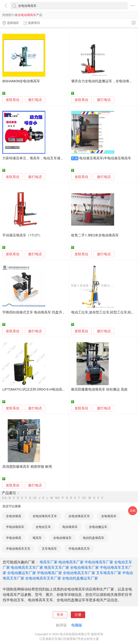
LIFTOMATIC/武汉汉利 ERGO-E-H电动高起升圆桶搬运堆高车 (48, 389)
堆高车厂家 (49, 562)
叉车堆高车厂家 (109, 573)
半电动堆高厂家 (49, 573)
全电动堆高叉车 (79, 516)
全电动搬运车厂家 (22, 573)
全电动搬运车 (98, 527)
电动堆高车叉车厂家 (27, 567)
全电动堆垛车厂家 (84, 567)
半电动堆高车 (15, 527)
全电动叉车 (43, 527)
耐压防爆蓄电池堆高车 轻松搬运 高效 (99, 389)
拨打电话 (35, 100)
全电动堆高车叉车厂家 (43, 578)
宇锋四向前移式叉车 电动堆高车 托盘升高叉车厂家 (41, 312)
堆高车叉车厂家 (57, 567)
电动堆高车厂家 (71, 562)
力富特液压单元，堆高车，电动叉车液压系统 (36, 158)
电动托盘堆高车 (94, 538)
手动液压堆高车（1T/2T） (22, 235)
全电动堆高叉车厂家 (79, 573)
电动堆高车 (70, 527)
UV (84, 498)
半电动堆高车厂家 (99, 562)
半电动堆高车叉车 (18, 549)
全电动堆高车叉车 (45, 516)
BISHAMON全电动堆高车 (21, 81)
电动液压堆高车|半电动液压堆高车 (105, 158)
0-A (4, 498)
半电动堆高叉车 (79, 549)
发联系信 (13, 100)
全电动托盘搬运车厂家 (80, 578)
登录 (60, 615)
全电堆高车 (109, 516)
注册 (78, 615)
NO (57, 498)
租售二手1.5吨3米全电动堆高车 (95, 235)
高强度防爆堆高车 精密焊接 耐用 (27, 467)
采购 (133, 511)
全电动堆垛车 (62, 538)
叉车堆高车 (49, 549)
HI (35, 498)
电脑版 (77, 625)
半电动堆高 (14, 538)
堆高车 (37, 538)
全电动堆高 (14, 516)
